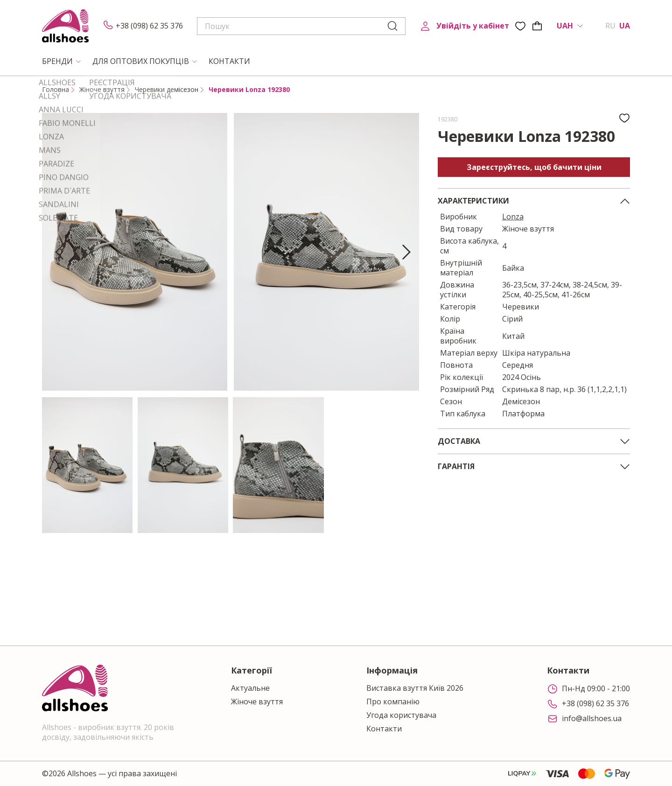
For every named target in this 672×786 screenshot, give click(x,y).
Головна (56, 90)
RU (610, 26)
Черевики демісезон (167, 90)
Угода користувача (401, 715)
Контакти (384, 729)
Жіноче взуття (102, 90)
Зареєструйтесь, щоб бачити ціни (534, 167)
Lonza (513, 217)
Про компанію (393, 702)
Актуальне (250, 688)
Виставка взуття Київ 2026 (415, 688)
